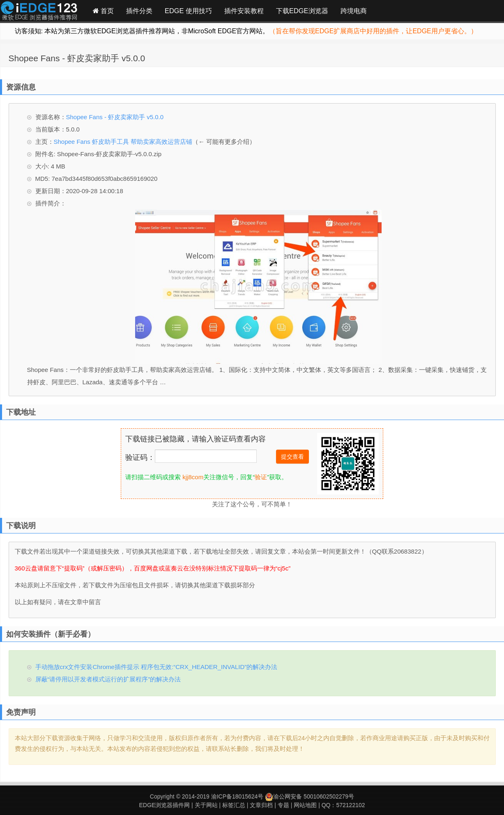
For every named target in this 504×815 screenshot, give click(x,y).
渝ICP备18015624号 (237, 797)
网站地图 (305, 805)
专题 (283, 805)
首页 (104, 11)
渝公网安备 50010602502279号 (310, 797)
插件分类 (139, 11)
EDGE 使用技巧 (188, 11)
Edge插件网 (39, 12)
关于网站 (206, 805)
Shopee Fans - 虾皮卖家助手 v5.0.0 (77, 58)
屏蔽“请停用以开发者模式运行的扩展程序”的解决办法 (108, 679)
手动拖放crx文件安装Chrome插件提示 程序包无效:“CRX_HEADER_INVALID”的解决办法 (156, 667)
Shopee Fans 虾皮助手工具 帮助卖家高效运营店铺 (123, 142)
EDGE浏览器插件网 (164, 805)
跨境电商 (354, 11)
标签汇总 (234, 805)
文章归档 (261, 805)
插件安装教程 (244, 11)
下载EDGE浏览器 (302, 11)
